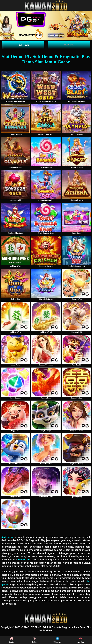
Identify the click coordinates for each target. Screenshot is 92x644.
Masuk (69, 45)
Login (12, 640)
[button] (5, 25)
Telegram (57, 640)
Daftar (23, 45)
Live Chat (80, 640)
